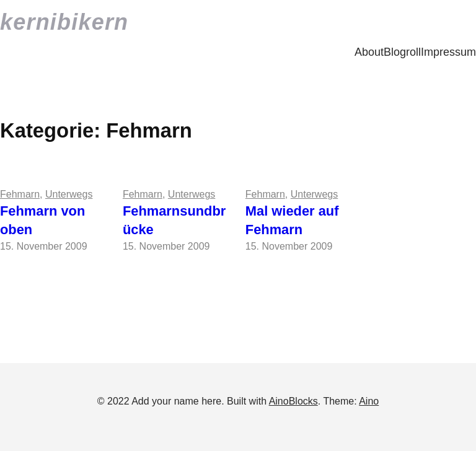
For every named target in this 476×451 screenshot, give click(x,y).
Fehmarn (20, 194)
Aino (369, 401)
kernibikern (64, 22)
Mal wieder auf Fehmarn (292, 221)
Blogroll (402, 52)
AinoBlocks (293, 401)
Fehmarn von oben (42, 221)
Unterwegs (69, 194)
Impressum (448, 52)
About (369, 52)
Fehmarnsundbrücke (174, 221)
